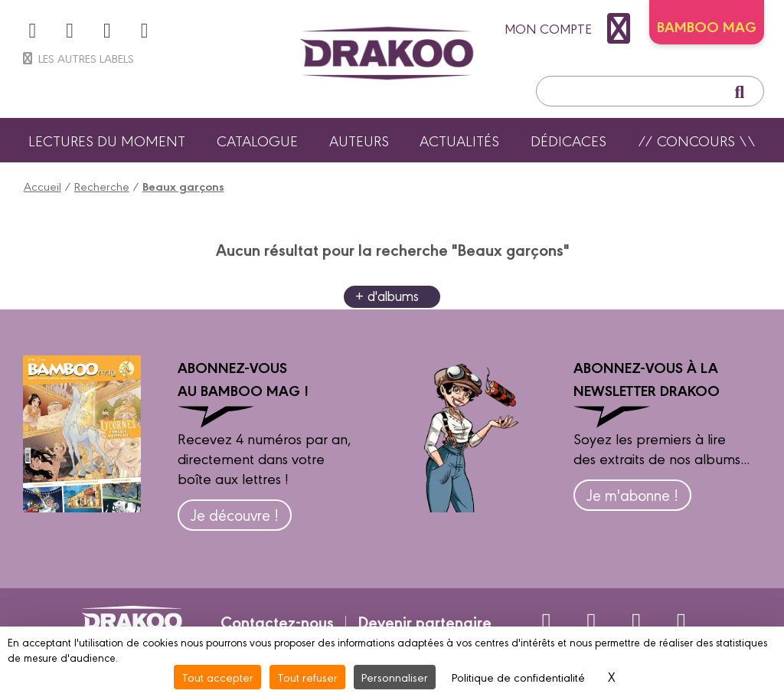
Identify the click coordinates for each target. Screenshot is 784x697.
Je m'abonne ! (632, 494)
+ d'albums (387, 295)
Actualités (459, 140)
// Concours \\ (697, 140)
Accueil (42, 186)
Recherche (102, 186)
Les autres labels (77, 58)
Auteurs (359, 140)
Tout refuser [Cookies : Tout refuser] (307, 677)
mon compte (571, 28)
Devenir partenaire (425, 621)
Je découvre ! (235, 514)
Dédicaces (568, 140)
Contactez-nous (277, 621)
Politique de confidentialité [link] (518, 677)
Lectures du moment (107, 140)
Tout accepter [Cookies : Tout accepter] (217, 677)
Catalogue (257, 140)
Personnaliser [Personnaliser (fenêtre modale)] (395, 677)
